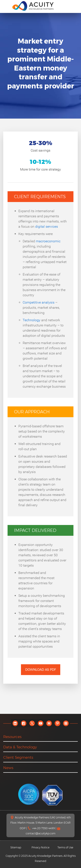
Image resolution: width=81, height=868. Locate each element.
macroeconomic (48, 241)
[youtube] (40, 723)
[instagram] (66, 723)
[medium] (49, 723)
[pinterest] (57, 723)
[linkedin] (15, 723)
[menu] (6, 6)
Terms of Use (65, 847)
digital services (47, 226)
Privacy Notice (40, 847)
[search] (73, 6)
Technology (32, 320)
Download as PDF (41, 670)
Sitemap (16, 847)
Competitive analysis (39, 302)
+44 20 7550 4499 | (44, 828)
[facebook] (24, 723)
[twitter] (32, 723)
